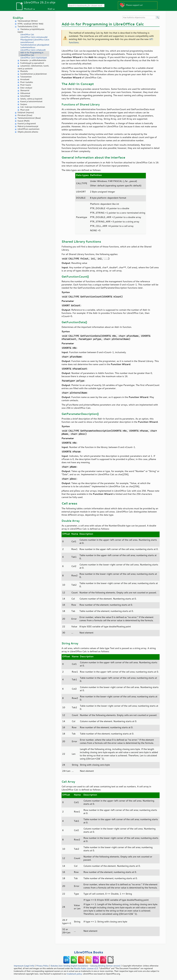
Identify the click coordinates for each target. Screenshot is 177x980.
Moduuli (28, 9)
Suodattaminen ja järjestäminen (34, 74)
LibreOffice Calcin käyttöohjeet (34, 58)
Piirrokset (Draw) (25, 115)
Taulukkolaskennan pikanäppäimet (35, 45)
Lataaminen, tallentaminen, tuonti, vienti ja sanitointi (33, 67)
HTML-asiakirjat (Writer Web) (30, 24)
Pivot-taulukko (27, 82)
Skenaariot (25, 90)
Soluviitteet (25, 96)
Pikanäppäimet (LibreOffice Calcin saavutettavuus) (35, 41)
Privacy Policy (42, 966)
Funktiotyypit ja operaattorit (32, 63)
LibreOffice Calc (27, 35)
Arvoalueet (25, 79)
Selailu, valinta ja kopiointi (31, 99)
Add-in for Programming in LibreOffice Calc (32, 54)
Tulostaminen (26, 77)
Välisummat (25, 93)
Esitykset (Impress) (26, 112)
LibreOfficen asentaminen (28, 129)
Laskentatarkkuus (28, 47)
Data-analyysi (26, 88)
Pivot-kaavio (26, 85)
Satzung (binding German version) (105, 966)
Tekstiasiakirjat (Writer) (28, 21)
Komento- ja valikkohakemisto (33, 60)
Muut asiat (25, 110)
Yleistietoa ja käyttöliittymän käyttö (31, 31)
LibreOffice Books (88, 952)
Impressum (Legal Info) (24, 966)
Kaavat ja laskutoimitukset (31, 101)
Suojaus (24, 104)
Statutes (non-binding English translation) (69, 966)
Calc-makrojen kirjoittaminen (33, 107)
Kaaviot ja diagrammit (27, 124)
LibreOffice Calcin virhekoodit (33, 50)
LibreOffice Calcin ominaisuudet (34, 37)
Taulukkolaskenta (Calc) (28, 26)
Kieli (50, 9)
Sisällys (18, 18)
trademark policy (74, 974)
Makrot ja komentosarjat (28, 126)
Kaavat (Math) (24, 121)
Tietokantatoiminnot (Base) (29, 118)
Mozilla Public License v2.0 (86, 968)
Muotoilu (24, 71)
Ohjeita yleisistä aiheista (28, 132)
